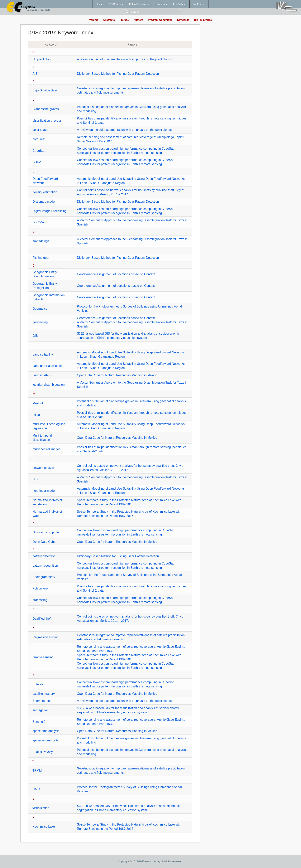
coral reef (39, 139)
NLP (35, 479)
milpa (36, 415)
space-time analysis (46, 731)
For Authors (180, 4)
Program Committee (160, 20)
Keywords (183, 20)
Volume (94, 20)
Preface (124, 20)
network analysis (44, 468)
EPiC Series (116, 4)
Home (99, 4)
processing (40, 600)
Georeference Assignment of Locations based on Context (116, 274)
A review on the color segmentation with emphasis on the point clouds (124, 59)
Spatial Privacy (43, 752)
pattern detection (44, 556)
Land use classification (48, 366)
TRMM (37, 771)
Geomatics (40, 309)
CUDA (37, 162)
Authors (138, 20)
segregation (41, 710)
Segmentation (42, 701)
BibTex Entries (203, 20)
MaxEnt (38, 403)
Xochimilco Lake (44, 827)
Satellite (38, 684)
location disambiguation (48, 385)
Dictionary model (44, 202)
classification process (47, 121)
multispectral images (46, 449)
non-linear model (44, 491)
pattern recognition (45, 566)
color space (40, 130)
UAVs (36, 789)
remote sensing (43, 657)
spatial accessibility (45, 740)
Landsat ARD (41, 375)
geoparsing (40, 322)
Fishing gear (41, 258)
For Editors (199, 4)
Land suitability (43, 354)
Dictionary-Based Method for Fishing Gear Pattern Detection (118, 74)
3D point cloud (42, 59)
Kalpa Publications (140, 4)
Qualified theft (42, 619)
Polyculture (40, 588)
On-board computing (46, 532)
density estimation (45, 192)
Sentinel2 (39, 722)
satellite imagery (44, 694)
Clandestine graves (46, 109)
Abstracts (109, 20)
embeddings (41, 241)
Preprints (162, 4)
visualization (41, 808)
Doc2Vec (39, 222)
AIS (35, 74)
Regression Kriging (45, 637)
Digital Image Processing (49, 211)
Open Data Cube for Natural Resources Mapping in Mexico (117, 375)
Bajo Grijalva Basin (45, 90)
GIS (35, 336)
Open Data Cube (44, 542)
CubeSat (38, 151)
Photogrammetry (44, 577)
